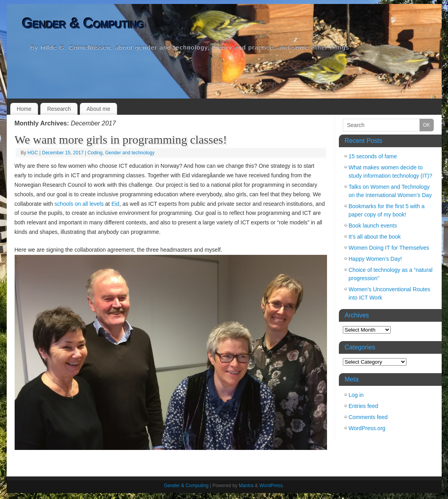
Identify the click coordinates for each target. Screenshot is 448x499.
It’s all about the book (375, 237)
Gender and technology (130, 153)
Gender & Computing (84, 24)
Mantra (246, 486)
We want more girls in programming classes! (121, 139)
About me (98, 109)
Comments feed (368, 417)
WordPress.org (367, 428)
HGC (33, 153)
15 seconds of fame (373, 156)
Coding (95, 153)
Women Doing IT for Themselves (389, 248)
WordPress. (272, 486)
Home (24, 109)
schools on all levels (79, 204)
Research (59, 109)
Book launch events (373, 226)
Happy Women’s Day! (375, 259)
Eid (115, 204)
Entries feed (364, 406)
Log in (356, 395)
